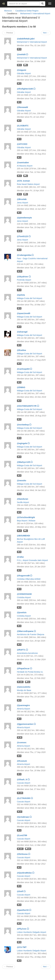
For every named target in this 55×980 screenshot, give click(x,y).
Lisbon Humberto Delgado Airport (32, 932)
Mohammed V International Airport (35, 14)
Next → (46, 33)
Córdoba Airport (24, 597)
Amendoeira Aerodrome (27, 653)
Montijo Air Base (24, 690)
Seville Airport (23, 502)
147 (20, 849)
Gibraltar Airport (24, 73)
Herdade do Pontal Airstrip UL (30, 672)
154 (28, 849)
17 (20, 812)
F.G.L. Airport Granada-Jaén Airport (32, 560)
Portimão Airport (24, 280)
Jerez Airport (22, 203)
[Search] (42, 4)
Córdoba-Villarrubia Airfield (29, 579)
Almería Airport (23, 709)
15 (20, 271)
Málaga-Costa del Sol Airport (29, 298)
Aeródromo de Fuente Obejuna (31, 634)
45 (20, 737)
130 (20, 682)
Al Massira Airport (25, 166)
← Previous (9, 33)
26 (20, 231)
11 (28, 682)
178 (20, 793)
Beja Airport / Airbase (26, 521)
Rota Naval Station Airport (28, 184)
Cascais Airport (24, 783)
